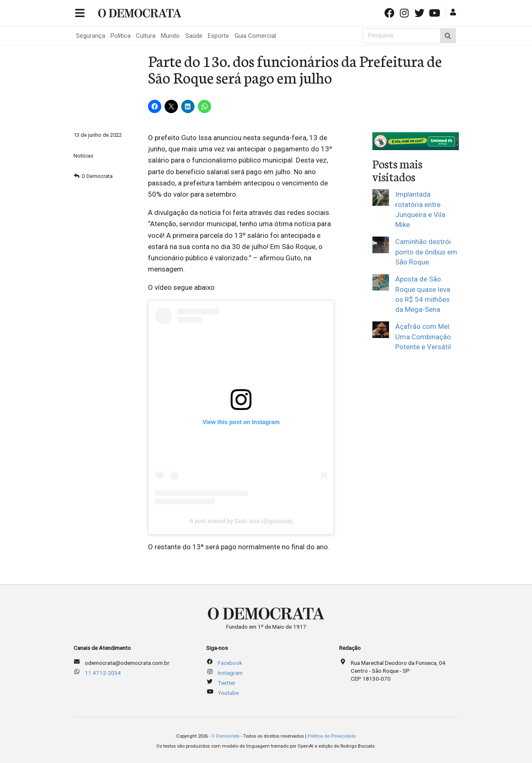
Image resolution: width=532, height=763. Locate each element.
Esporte (218, 36)
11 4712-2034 (103, 673)
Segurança (91, 36)
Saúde (194, 36)
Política (121, 36)
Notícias (84, 156)
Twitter (227, 683)
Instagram (230, 673)
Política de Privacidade (332, 736)
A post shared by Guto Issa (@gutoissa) (241, 521)
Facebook (230, 663)
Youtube (228, 693)
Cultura (146, 36)
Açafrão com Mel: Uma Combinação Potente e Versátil (423, 337)
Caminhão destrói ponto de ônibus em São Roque (426, 252)
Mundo (170, 36)
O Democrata (97, 176)
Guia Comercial (255, 36)
